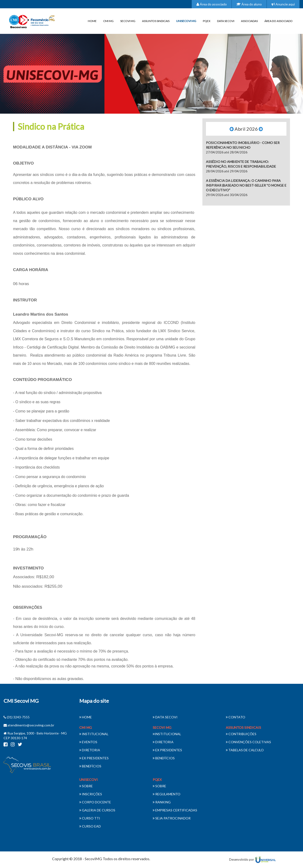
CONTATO (236, 717)
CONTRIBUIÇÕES (241, 734)
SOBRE (86, 786)
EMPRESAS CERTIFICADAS (175, 810)
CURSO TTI (90, 818)
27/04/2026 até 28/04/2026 (243, 147)
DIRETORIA (90, 750)
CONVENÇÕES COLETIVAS (248, 742)
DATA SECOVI (226, 21)
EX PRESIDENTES (94, 758)
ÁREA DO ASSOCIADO (278, 21)
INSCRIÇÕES (91, 794)
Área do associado (212, 4)
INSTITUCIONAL (94, 734)
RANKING (162, 802)
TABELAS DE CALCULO (245, 750)
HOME (92, 21)
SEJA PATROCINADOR (172, 818)
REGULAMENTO (167, 794)
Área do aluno (249, 4)
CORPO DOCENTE (95, 802)
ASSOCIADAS (249, 21)
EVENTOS (88, 742)
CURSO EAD (90, 826)
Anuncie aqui (283, 4)
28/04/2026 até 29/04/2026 (241, 166)
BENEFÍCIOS (90, 766)
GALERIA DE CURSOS (97, 810)
